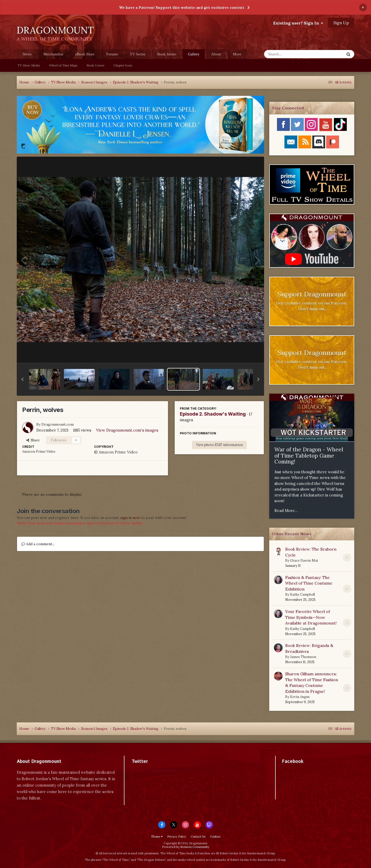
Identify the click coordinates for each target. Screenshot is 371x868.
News (27, 54)
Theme (157, 837)
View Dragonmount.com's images (127, 430)
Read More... (286, 511)
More (237, 54)
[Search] (291, 54)
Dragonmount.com (58, 424)
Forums (112, 54)
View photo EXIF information (219, 445)
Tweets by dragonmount (154, 770)
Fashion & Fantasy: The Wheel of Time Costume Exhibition (309, 583)
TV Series (138, 54)
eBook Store (85, 54)
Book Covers (96, 65)
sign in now (130, 518)
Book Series (167, 54)
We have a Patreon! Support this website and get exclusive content (182, 7)
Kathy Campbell (302, 595)
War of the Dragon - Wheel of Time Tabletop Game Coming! (309, 456)
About (216, 54)
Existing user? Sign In (298, 23)
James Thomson (303, 657)
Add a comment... (38, 544)
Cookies (215, 837)
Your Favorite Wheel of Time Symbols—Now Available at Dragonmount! (311, 617)
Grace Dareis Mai (304, 561)
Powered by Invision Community (186, 847)
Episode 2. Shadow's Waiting (213, 414)
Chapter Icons (123, 65)
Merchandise (53, 54)
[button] (22, 379)
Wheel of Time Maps (63, 65)
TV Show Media (29, 65)
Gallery (194, 56)
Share (33, 440)
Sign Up (341, 23)
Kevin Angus (300, 697)
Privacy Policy (177, 837)
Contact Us (198, 837)
